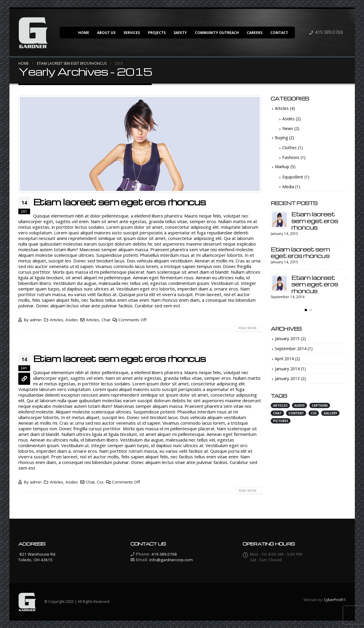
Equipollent (293, 177)
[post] (280, 220)
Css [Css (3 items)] (314, 413)
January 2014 (287, 369)
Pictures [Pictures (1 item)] (281, 421)
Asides (72, 320)
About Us (106, 33)
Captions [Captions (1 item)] (320, 405)
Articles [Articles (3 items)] (280, 405)
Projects (157, 33)
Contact (279, 33)
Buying (281, 138)
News (288, 128)
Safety (180, 33)
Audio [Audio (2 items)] (299, 405)
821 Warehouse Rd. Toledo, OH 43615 (37, 557)
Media (288, 187)
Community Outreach (217, 33)
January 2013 (287, 378)
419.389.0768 (329, 32)
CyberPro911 (335, 600)
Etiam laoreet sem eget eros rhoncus (119, 202)
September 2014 (291, 349)
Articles (57, 320)
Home (84, 33)
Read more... (249, 328)
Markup (282, 167)
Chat (106, 320)
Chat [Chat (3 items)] (277, 413)
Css (100, 482)
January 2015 (287, 339)
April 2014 (284, 359)
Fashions (291, 157)
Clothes (289, 148)
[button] (306, 310)
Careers (255, 33)
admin (36, 320)
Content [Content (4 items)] (296, 413)
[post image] (140, 144)
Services (132, 33)
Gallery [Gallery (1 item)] (330, 413)
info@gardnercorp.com (171, 560)
